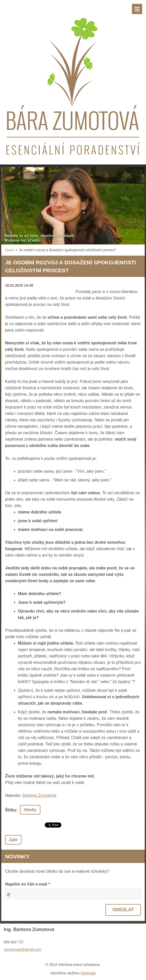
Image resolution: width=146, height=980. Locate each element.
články (30, 810)
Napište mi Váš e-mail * (27, 884)
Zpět (13, 840)
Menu (137, 9)
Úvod (9, 250)
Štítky (11, 810)
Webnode (88, 973)
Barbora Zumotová (40, 795)
